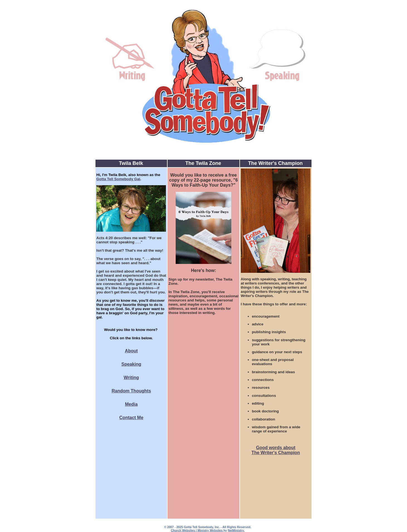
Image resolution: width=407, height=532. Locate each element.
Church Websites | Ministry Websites (197, 530)
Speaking (131, 364)
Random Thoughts (131, 391)
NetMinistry (236, 530)
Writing (131, 378)
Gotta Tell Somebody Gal (118, 179)
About (131, 351)
